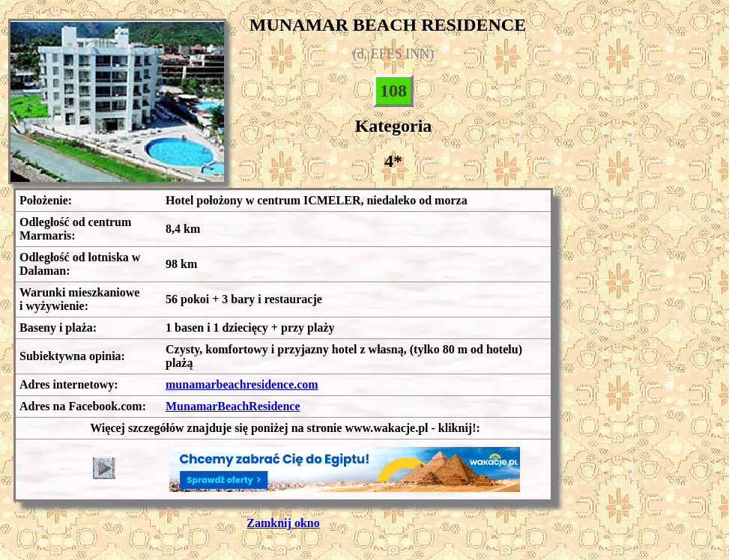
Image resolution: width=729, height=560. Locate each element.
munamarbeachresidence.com (242, 384)
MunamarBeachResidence (233, 406)
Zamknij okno (283, 523)
